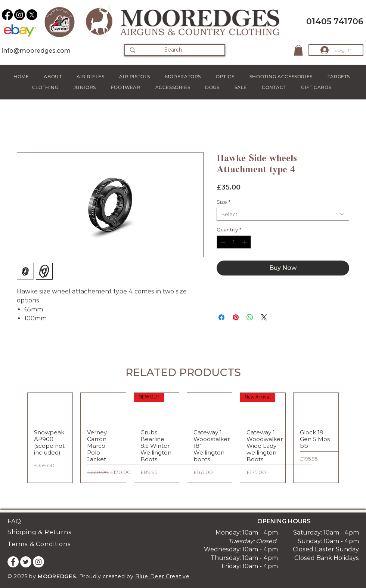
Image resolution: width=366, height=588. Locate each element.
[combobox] (283, 214)
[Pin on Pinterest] (236, 317)
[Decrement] (222, 242)
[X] (32, 15)
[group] (183, 438)
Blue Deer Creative (162, 576)
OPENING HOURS (284, 521)
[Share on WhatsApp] (250, 317)
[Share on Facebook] (221, 317)
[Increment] (245, 242)
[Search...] (175, 50)
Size (224, 202)
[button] (298, 50)
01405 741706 (335, 21)
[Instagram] (20, 15)
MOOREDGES (57, 576)
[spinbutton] (234, 242)
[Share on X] (264, 317)
